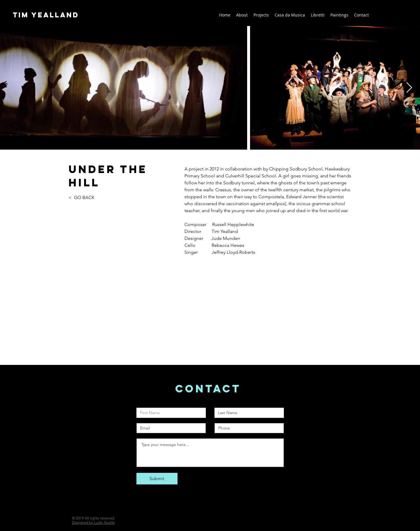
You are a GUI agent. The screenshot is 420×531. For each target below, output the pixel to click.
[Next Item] (409, 88)
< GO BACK (82, 197)
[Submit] (157, 479)
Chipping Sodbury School (296, 169)
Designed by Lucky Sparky (94, 522)
